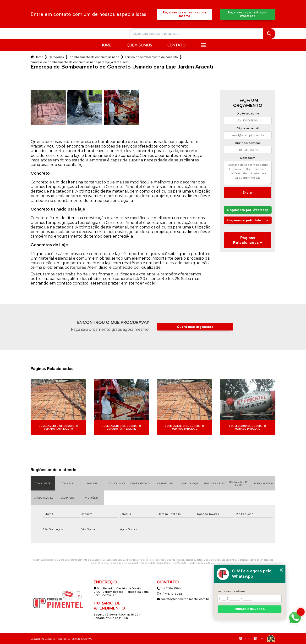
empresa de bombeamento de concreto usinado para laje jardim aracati (80, 62)
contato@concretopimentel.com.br (183, 599)
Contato (176, 45)
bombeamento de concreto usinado (94, 57)
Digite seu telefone (248, 143)
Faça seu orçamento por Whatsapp (248, 14)
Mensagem (248, 158)
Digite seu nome (248, 114)
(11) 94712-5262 (169, 594)
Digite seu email (248, 128)
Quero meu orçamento (195, 327)
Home (106, 45)
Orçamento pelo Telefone (248, 220)
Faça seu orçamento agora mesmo (184, 14)
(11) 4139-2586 (169, 588)
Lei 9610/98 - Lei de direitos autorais (194, 563)
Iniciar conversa (250, 609)
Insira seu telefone (231, 591)
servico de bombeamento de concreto (151, 57)
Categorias (56, 57)
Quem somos (139, 45)
